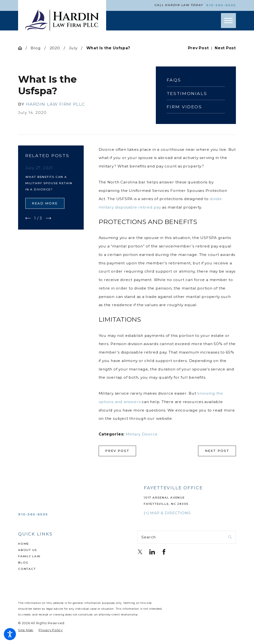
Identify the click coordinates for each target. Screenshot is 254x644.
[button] (10, 634)
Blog (36, 48)
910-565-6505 (221, 5)
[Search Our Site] (230, 537)
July (73, 48)
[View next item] (48, 218)
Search (149, 537)
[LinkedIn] (152, 552)
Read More (45, 203)
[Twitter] (140, 552)
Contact (27, 569)
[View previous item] (28, 218)
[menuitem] (67, 544)
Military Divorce (142, 434)
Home (24, 544)
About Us (27, 550)
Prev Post (117, 451)
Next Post (217, 451)
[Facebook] (164, 552)
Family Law (29, 556)
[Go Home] (22, 48)
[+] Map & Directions (167, 513)
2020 (55, 48)
